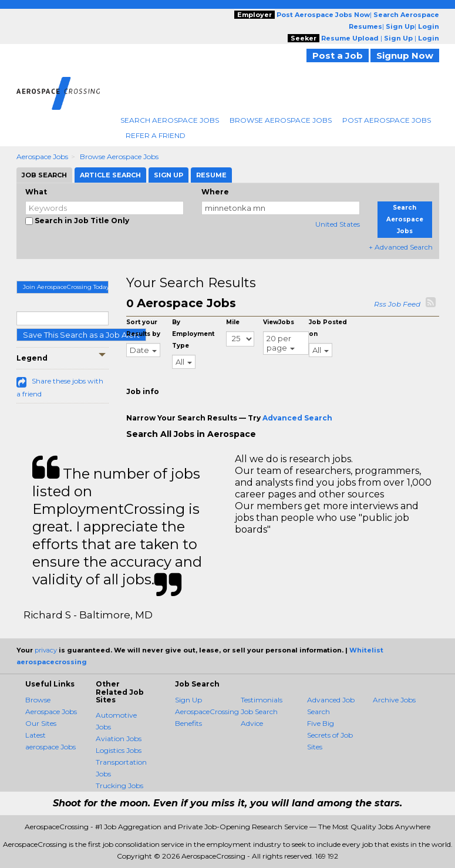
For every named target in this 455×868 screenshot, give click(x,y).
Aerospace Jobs (42, 157)
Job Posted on (328, 328)
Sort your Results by (143, 328)
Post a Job (338, 55)
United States (338, 224)
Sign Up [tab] (168, 175)
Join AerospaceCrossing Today (66, 287)
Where (215, 192)
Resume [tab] (211, 175)
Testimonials (262, 700)
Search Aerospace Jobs (170, 120)
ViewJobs (279, 322)
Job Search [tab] (44, 175)
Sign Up (188, 700)
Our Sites (41, 723)
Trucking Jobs (119, 785)
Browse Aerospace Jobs (281, 120)
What (36, 192)
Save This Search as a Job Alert (81, 335)
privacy (46, 650)
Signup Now (405, 55)
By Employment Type (193, 334)
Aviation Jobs (119, 739)
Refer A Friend (156, 135)
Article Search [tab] (110, 175)
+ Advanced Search (401, 247)
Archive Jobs (394, 700)
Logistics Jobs (119, 750)
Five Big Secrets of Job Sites (330, 735)
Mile (233, 322)
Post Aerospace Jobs (387, 120)
